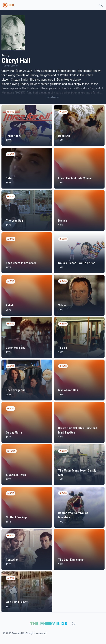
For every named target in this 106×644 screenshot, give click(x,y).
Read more (53, 97)
